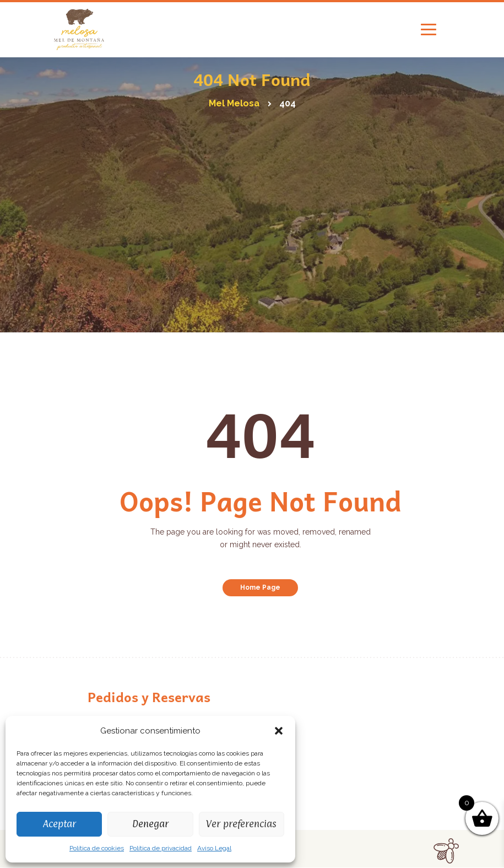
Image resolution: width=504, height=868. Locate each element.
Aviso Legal (214, 848)
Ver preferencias (241, 824)
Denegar (150, 824)
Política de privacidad (161, 848)
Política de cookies (97, 848)
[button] (279, 731)
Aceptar (59, 824)
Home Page (260, 587)
